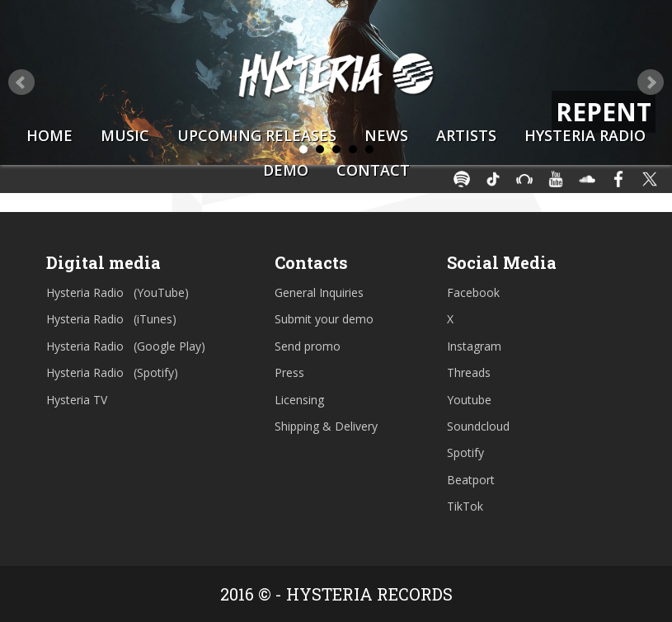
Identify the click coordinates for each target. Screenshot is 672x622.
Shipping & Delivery (326, 426)
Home (49, 135)
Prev (21, 82)
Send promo (308, 346)
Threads (469, 372)
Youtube (469, 400)
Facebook (473, 292)
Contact (373, 170)
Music (125, 135)
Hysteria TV (77, 400)
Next (651, 82)
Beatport (471, 480)
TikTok (465, 506)
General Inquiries (319, 292)
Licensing (299, 400)
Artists (466, 135)
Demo (286, 170)
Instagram (474, 346)
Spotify (465, 452)
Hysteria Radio (585, 135)
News (386, 135)
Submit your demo (324, 319)
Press (289, 372)
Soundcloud (478, 426)
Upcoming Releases (257, 135)
